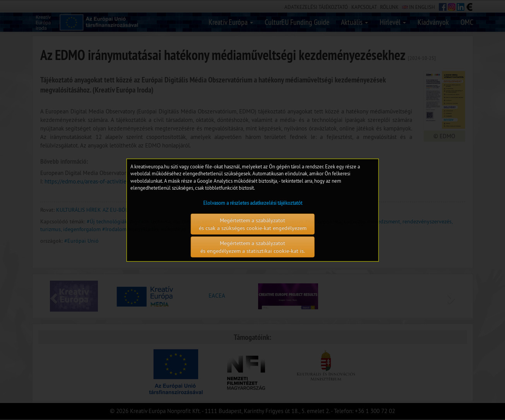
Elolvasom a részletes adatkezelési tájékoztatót (253, 203)
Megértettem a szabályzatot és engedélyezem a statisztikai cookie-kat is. (253, 247)
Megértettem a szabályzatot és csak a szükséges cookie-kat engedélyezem (253, 224)
